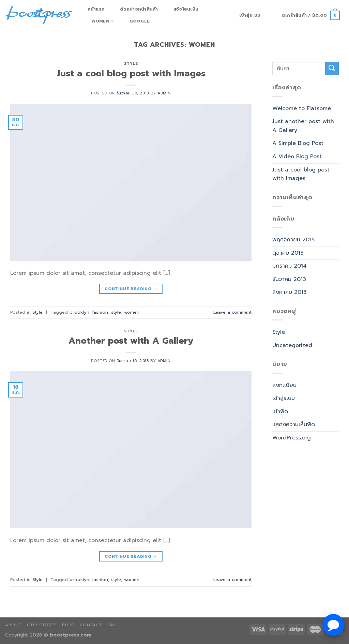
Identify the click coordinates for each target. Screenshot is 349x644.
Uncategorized (292, 345)
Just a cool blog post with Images (131, 73)
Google (140, 21)
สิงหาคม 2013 (290, 292)
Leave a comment (232, 312)
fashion (100, 312)
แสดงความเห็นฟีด (294, 424)
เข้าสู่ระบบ (284, 398)
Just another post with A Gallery (303, 126)
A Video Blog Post (297, 156)
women (132, 312)
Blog (68, 625)
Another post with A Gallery (131, 341)
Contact (91, 625)
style (116, 312)
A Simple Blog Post (298, 143)
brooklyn (79, 312)
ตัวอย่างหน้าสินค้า (139, 9)
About (13, 625)
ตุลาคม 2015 (288, 253)
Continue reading (131, 289)
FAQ (112, 625)
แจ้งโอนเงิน (186, 9)
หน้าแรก (96, 9)
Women (103, 21)
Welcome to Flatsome (302, 108)
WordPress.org (292, 438)
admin (164, 93)
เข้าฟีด (280, 411)
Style (131, 64)
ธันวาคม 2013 (289, 279)
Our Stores (42, 625)
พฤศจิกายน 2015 (293, 240)
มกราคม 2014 (290, 266)
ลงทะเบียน (284, 385)
